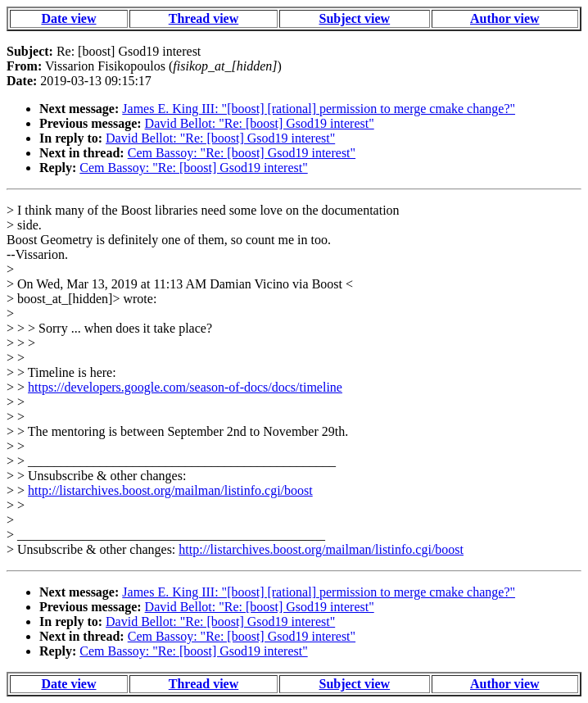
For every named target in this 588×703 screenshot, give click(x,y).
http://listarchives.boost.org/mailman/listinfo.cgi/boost (170, 490)
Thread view (204, 18)
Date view (68, 18)
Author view (505, 18)
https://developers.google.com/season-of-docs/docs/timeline (185, 387)
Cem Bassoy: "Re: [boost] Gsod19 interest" (242, 153)
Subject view (355, 18)
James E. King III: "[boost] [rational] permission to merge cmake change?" (319, 109)
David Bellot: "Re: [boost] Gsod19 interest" (260, 123)
